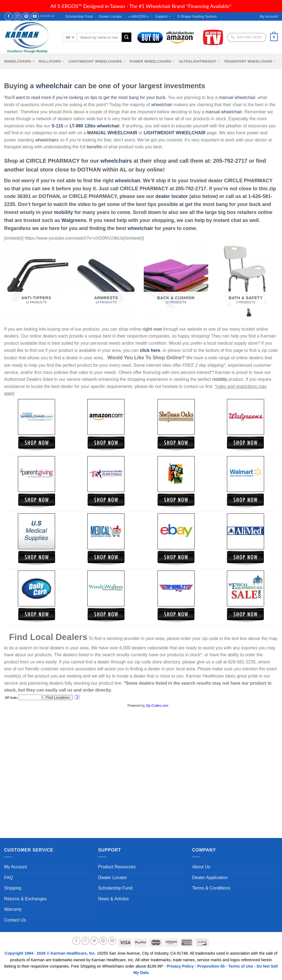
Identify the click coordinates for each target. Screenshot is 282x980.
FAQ (9, 878)
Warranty (13, 909)
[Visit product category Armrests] (106, 281)
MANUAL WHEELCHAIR (112, 133)
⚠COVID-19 (47, 16)
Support (163, 16)
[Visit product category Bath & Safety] (246, 281)
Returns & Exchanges (25, 899)
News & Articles (113, 899)
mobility (63, 212)
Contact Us (15, 920)
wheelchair (54, 86)
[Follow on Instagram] (17, 16)
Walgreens (74, 220)
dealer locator (172, 196)
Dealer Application (210, 878)
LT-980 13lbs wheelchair (94, 126)
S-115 (58, 126)
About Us (201, 867)
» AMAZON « (139, 16)
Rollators (52, 61)
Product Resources (117, 867)
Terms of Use (241, 966)
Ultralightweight (199, 61)
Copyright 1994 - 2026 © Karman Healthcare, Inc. (51, 953)
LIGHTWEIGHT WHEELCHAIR (175, 133)
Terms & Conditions (211, 888)
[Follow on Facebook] (8, 16)
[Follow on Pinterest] (26, 16)
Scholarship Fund (79, 16)
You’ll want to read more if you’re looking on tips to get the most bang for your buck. (85, 97)
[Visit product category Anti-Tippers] (36, 281)
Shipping (13, 888)
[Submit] (126, 37)
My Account (16, 867)
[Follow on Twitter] (94, 941)
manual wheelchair (237, 97)
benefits (94, 147)
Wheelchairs (20, 61)
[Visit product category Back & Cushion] (176, 281)
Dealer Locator (110, 16)
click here (150, 350)
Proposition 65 (211, 966)
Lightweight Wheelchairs (97, 61)
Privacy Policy (180, 966)
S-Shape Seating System (197, 16)
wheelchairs (47, 140)
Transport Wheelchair (250, 61)
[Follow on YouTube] (35, 16)
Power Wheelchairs (152, 61)
